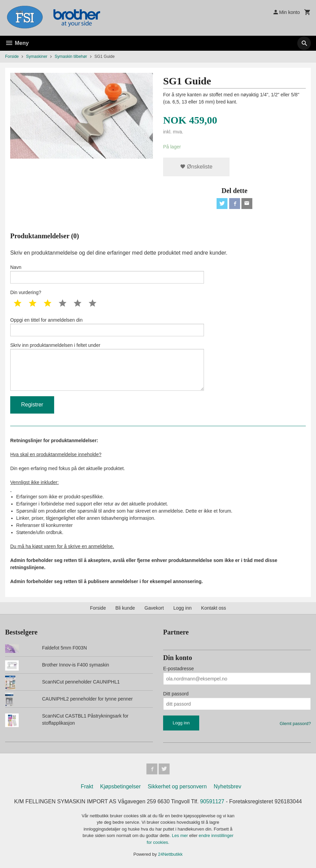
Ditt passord (176, 694)
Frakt (87, 786)
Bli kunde (125, 608)
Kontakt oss (214, 608)
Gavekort (154, 608)
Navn (107, 274)
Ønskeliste (196, 167)
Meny (17, 43)
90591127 (212, 801)
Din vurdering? (26, 292)
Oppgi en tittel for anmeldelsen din (107, 327)
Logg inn (183, 608)
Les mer (181, 835)
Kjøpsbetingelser (120, 786)
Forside (12, 57)
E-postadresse (178, 669)
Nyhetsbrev (228, 786)
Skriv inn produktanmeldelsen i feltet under (107, 367)
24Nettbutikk (170, 854)
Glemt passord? (295, 724)
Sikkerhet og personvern (177, 786)
